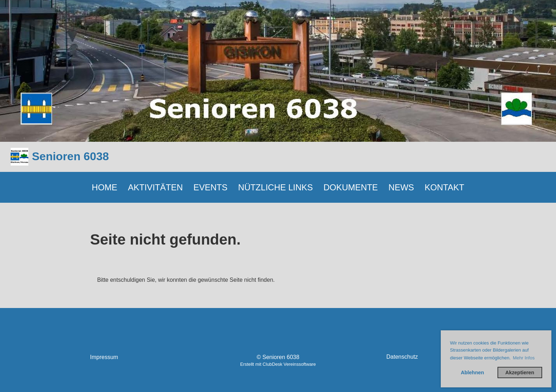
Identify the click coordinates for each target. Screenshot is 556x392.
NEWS (401, 187)
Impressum (104, 357)
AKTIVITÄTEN (155, 187)
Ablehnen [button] (472, 373)
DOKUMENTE (351, 187)
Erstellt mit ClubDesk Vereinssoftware (278, 364)
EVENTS (211, 187)
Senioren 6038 (70, 156)
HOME (105, 187)
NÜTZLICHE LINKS (276, 187)
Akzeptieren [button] (520, 373)
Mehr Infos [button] (524, 358)
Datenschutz (402, 357)
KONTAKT (445, 187)
